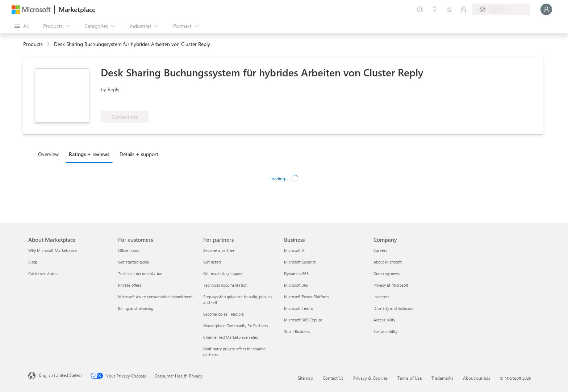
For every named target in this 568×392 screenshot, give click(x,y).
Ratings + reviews (89, 154)
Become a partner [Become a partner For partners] (219, 250)
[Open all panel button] (22, 26)
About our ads (477, 378)
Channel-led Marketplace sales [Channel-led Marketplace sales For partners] (231, 337)
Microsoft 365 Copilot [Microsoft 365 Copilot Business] (303, 320)
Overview (48, 154)
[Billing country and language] (501, 9)
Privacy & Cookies (370, 378)
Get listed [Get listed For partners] (212, 262)
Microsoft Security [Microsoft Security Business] (300, 262)
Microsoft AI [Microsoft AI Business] (295, 250)
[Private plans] (464, 9)
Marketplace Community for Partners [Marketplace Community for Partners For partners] (236, 326)
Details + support (139, 154)
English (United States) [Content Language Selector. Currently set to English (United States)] (60, 375)
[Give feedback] (420, 9)
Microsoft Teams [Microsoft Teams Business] (299, 308)
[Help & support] (435, 9)
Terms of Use (410, 378)
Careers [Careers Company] (380, 250)
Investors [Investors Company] (381, 297)
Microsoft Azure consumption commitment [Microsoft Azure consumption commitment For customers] (155, 297)
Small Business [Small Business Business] (297, 331)
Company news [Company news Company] (387, 273)
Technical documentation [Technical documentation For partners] (225, 285)
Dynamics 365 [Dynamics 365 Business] (296, 273)
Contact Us (333, 378)
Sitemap (305, 378)
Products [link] (33, 44)
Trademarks (442, 378)
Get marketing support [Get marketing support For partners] (223, 273)
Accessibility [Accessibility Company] (384, 320)
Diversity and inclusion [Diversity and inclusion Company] (393, 308)
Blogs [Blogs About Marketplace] (33, 262)
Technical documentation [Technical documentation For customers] (140, 273)
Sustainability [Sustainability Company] (385, 331)
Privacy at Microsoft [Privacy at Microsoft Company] (391, 285)
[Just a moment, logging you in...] (546, 9)
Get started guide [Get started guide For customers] (134, 262)
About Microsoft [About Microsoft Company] (388, 262)
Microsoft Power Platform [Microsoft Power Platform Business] (306, 297)
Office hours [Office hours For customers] (129, 250)
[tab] (50, 154)
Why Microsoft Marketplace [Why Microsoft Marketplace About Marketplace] (53, 250)
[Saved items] (449, 9)
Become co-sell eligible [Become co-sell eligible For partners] (224, 314)
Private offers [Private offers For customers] (130, 285)
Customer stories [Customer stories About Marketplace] (43, 273)
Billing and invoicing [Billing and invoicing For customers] (136, 308)
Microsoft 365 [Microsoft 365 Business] (296, 285)
